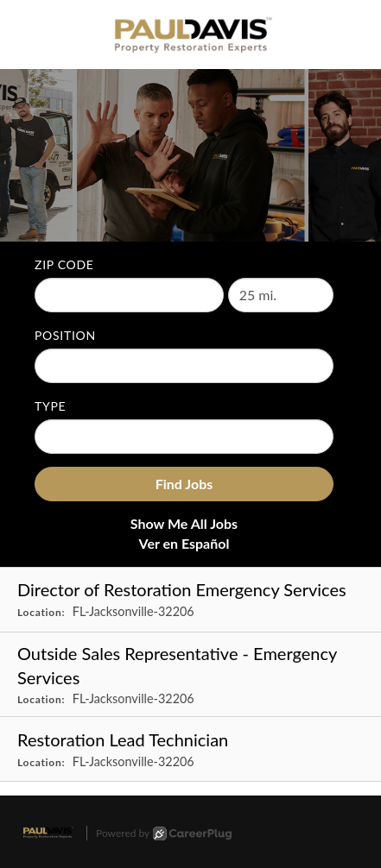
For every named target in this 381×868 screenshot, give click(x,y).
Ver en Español (184, 543)
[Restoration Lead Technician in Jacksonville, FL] (190, 749)
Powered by (164, 833)
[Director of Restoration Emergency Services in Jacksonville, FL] (190, 600)
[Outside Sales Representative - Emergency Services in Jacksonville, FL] (190, 675)
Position (65, 335)
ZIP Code (64, 264)
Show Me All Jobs (184, 523)
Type (50, 406)
